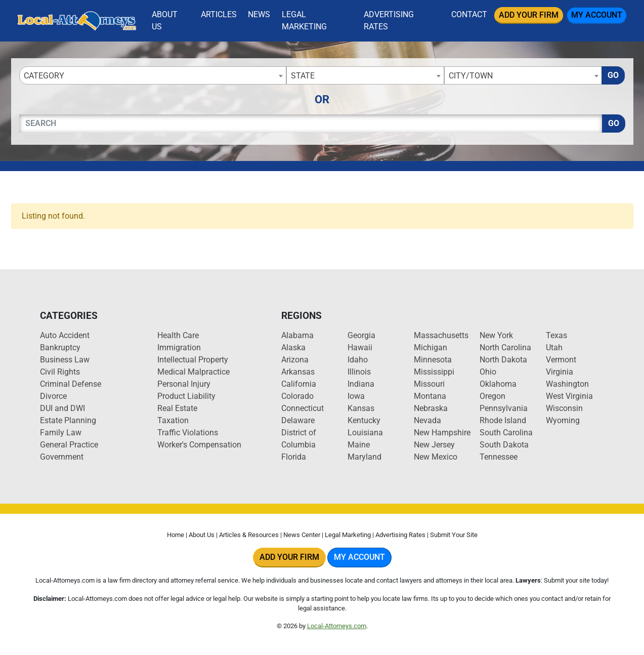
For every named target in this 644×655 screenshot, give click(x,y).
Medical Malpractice (194, 372)
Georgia (361, 335)
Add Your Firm (529, 15)
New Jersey (434, 445)
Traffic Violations (188, 433)
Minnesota (433, 360)
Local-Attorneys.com (337, 626)
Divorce (53, 396)
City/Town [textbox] (471, 76)
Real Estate (177, 408)
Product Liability (186, 396)
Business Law (65, 360)
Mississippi (434, 372)
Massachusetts (441, 335)
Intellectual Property (193, 360)
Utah (554, 347)
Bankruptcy (60, 347)
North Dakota (503, 360)
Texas (556, 335)
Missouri (429, 384)
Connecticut (303, 408)
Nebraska (431, 408)
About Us (165, 21)
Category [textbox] (44, 76)
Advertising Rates (389, 21)
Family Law (61, 433)
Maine (359, 445)
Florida (294, 457)
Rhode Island (503, 420)
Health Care (178, 335)
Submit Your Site (454, 535)
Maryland (364, 457)
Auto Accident (65, 335)
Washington (567, 384)
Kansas (361, 408)
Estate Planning (68, 420)
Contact (469, 14)
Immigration (179, 347)
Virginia (560, 372)
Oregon (492, 396)
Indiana (361, 384)
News (259, 14)
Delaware (298, 420)
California (299, 384)
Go (613, 75)
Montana (430, 396)
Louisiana (365, 433)
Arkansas (298, 372)
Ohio (488, 372)
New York (496, 335)
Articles (219, 14)
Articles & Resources (249, 535)
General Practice (69, 445)
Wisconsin (564, 408)
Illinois (359, 372)
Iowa (356, 396)
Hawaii (360, 347)
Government (62, 457)
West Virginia (569, 396)
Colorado (297, 396)
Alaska (293, 347)
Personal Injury (184, 384)
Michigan (431, 347)
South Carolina (506, 433)
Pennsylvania (504, 408)
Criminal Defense (71, 384)
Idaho (358, 360)
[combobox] (153, 75)
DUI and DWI (62, 408)
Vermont (561, 360)
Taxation (173, 420)
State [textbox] (303, 76)
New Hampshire (442, 433)
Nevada (427, 420)
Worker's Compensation (199, 445)
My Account (597, 15)
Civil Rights (60, 372)
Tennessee (499, 457)
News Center (302, 535)
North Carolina (505, 347)
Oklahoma (498, 384)
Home (176, 535)
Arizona (295, 360)
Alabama (297, 335)
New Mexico (436, 457)
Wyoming (563, 420)
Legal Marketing (304, 21)
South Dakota (504, 445)
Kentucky (364, 420)
